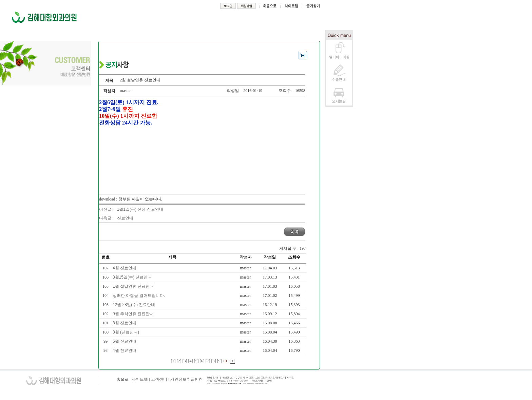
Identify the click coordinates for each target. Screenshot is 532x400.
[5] (196, 361)
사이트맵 (140, 379)
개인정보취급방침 (187, 379)
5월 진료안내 (125, 341)
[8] (214, 361)
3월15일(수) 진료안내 (133, 277)
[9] (220, 361)
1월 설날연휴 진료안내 (134, 286)
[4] (191, 361)
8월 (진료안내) (126, 332)
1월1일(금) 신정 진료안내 (140, 209)
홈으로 (122, 379)
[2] (179, 361)
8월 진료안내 (125, 323)
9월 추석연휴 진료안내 (134, 314)
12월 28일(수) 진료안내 (135, 305)
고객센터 (159, 379)
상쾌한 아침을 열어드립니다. (139, 296)
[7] (208, 361)
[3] (185, 361)
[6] (202, 361)
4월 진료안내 (125, 268)
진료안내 (125, 218)
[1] (173, 361)
